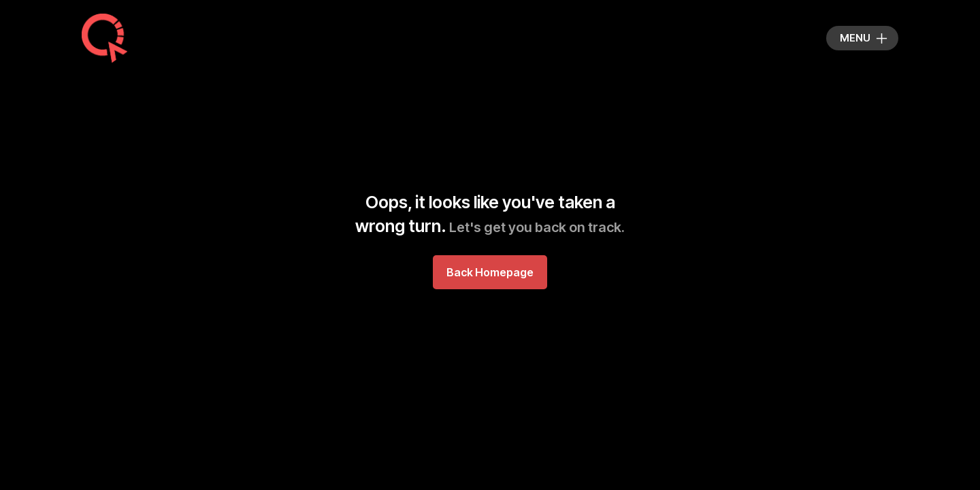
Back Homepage (490, 272)
